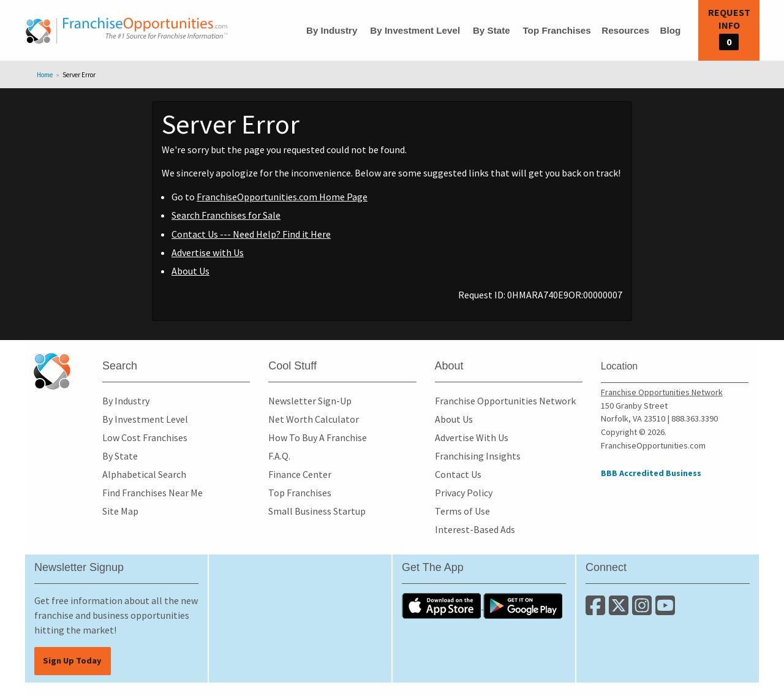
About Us (190, 271)
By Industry (332, 30)
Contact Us (458, 474)
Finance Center (300, 474)
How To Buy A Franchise (318, 437)
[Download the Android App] (523, 605)
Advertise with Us (208, 252)
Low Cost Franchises (145, 437)
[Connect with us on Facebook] (597, 610)
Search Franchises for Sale (226, 215)
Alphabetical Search (144, 474)
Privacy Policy (464, 493)
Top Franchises (556, 30)
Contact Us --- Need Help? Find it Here (251, 234)
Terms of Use (462, 511)
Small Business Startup (317, 511)
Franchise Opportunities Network (505, 401)
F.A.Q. (279, 456)
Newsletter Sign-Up (310, 401)
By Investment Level (415, 30)
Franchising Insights (478, 456)
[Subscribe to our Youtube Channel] (666, 610)
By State (492, 30)
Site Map (120, 511)
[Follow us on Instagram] (644, 610)
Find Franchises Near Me (153, 493)
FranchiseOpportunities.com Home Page (282, 197)
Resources (625, 30)
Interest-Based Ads (475, 529)
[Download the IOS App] (443, 605)
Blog (670, 30)
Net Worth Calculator (314, 419)
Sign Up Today (72, 660)
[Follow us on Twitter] (620, 610)
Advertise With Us (472, 437)
